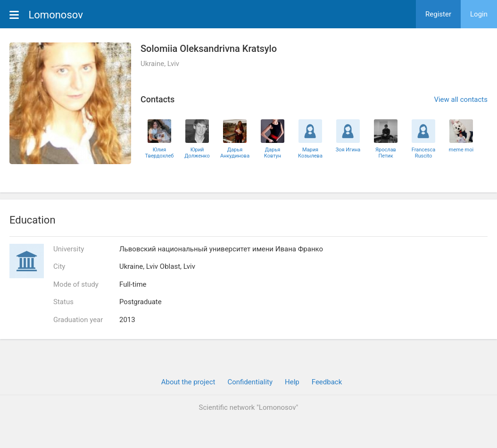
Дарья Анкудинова (235, 153)
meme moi (461, 150)
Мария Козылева (310, 153)
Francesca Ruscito (424, 153)
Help (292, 382)
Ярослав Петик (386, 153)
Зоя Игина (348, 150)
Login (479, 14)
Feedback (327, 382)
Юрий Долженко (197, 153)
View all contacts (461, 100)
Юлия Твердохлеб (160, 153)
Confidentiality (250, 382)
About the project (188, 382)
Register (438, 14)
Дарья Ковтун (273, 153)
